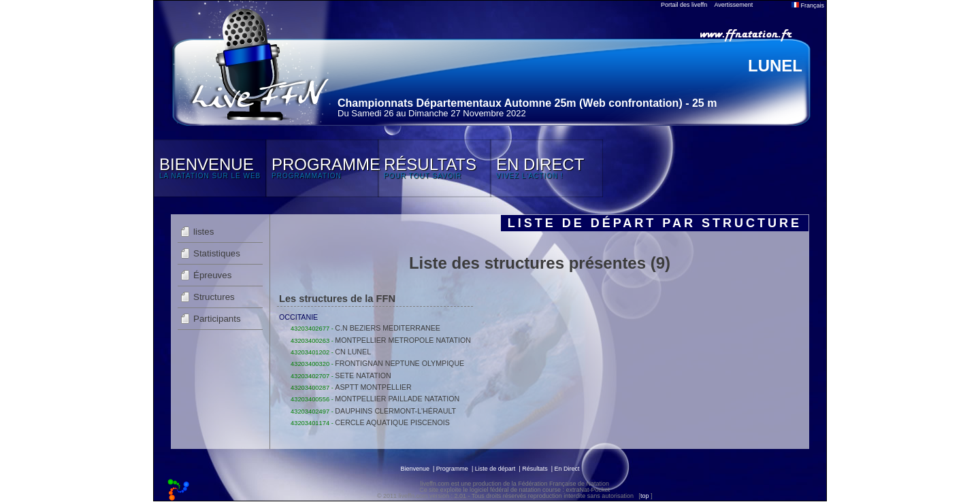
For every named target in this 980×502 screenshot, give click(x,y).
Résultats (535, 469)
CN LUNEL (353, 352)
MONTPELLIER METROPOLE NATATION (403, 340)
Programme (452, 469)
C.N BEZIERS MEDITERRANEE (388, 328)
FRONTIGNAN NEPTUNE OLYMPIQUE (399, 363)
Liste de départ (495, 469)
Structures (214, 297)
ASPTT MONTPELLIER (373, 387)
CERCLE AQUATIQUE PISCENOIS (392, 422)
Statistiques (217, 253)
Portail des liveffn (684, 5)
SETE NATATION (363, 375)
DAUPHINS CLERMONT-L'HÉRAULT (395, 411)
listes (203, 232)
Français (808, 5)
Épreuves (212, 275)
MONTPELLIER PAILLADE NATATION (397, 399)
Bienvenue (415, 469)
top (645, 496)
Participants (217, 319)
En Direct (567, 469)
